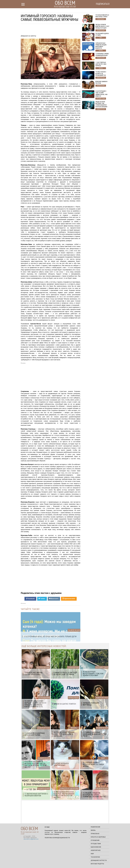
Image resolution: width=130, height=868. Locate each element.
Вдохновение (96, 847)
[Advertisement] (51, 30)
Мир (92, 854)
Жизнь (93, 830)
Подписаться (102, 4)
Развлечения (95, 827)
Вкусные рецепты (97, 864)
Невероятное (96, 850)
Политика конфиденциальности (57, 838)
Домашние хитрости (99, 860)
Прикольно (95, 834)
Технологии (95, 857)
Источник (23, 603)
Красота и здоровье (98, 837)
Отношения (95, 840)
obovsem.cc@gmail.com (31, 839)
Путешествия (96, 844)
